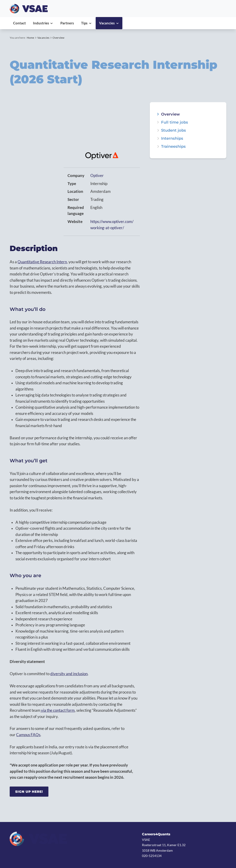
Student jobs (174, 130)
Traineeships (173, 146)
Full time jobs (175, 122)
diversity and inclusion (69, 674)
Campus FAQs (28, 735)
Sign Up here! (29, 792)
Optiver (97, 176)
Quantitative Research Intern (42, 262)
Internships (172, 138)
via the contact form (58, 710)
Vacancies (43, 38)
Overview (58, 38)
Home (30, 38)
